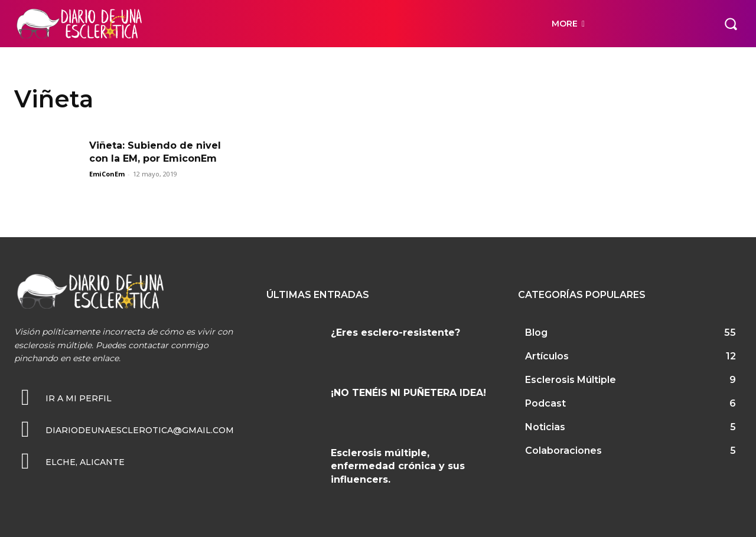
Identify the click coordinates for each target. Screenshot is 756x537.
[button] (731, 24)
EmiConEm (107, 174)
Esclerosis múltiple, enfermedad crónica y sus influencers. (398, 466)
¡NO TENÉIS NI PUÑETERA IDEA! (408, 393)
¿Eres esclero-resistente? (395, 333)
